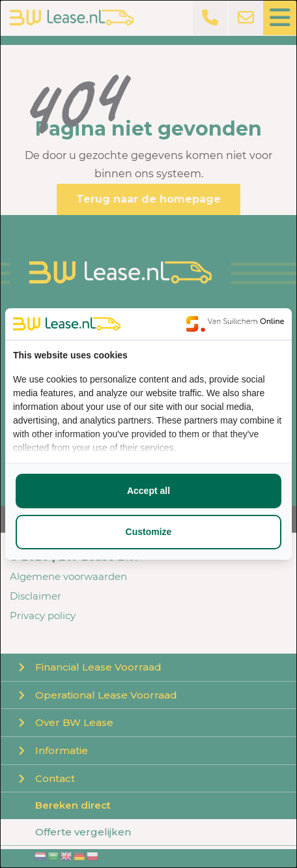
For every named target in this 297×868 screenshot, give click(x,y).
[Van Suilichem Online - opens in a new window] (235, 324)
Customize (149, 532)
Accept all (148, 491)
